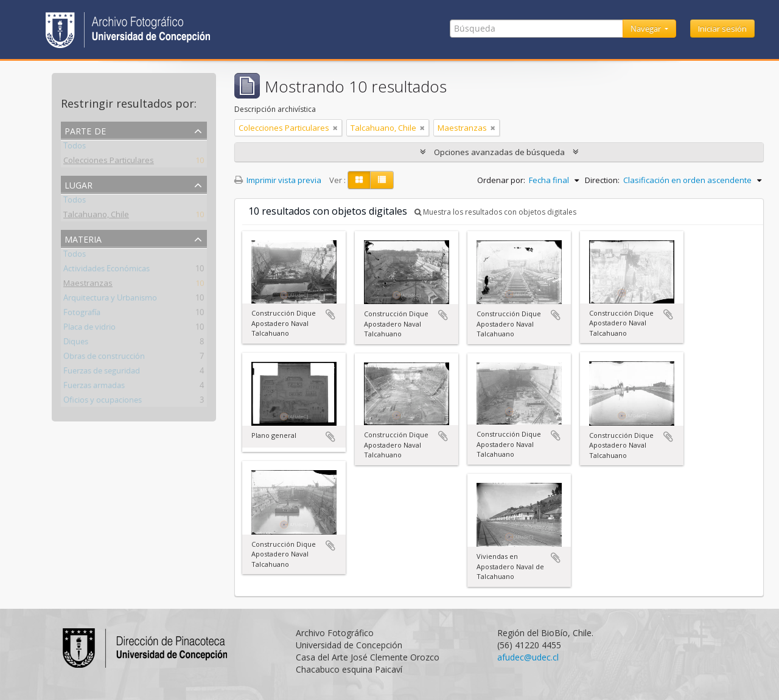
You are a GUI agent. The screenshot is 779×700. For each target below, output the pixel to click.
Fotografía (82, 314)
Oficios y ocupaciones (103, 402)
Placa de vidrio (89, 329)
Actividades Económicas (107, 271)
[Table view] (382, 180)
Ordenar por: (501, 180)
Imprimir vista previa (278, 180)
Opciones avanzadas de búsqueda (499, 152)
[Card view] (359, 180)
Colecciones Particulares (109, 162)
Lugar (79, 184)
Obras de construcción (104, 358)
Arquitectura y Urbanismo (110, 300)
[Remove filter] (335, 128)
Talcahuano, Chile (96, 217)
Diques (76, 344)
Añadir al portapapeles (330, 314)
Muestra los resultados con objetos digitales (495, 212)
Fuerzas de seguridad (102, 373)
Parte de (85, 130)
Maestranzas (88, 285)
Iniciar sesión (722, 29)
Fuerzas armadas (94, 387)
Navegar (647, 29)
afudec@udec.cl (528, 657)
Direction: (602, 180)
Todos (75, 148)
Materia (83, 238)
